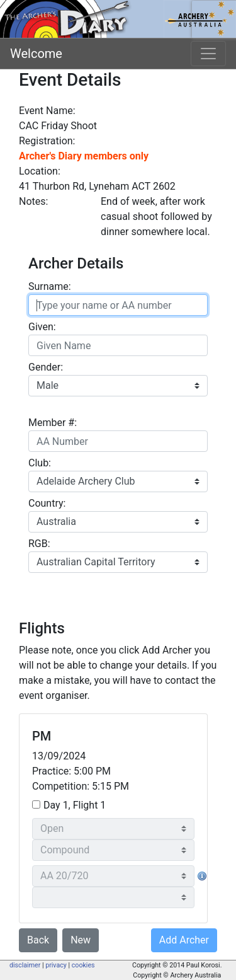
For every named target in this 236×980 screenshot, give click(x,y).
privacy (56, 965)
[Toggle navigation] (208, 54)
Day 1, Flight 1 (75, 805)
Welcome (36, 54)
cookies (83, 965)
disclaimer (25, 965)
